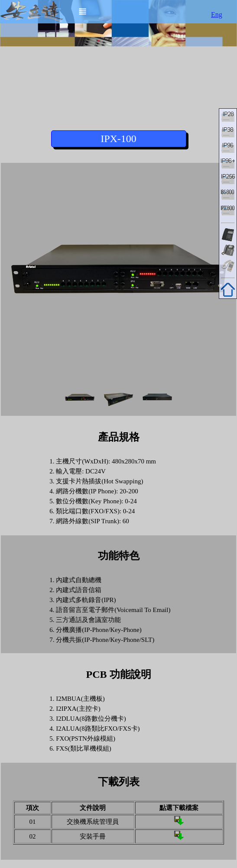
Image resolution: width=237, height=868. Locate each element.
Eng (217, 15)
